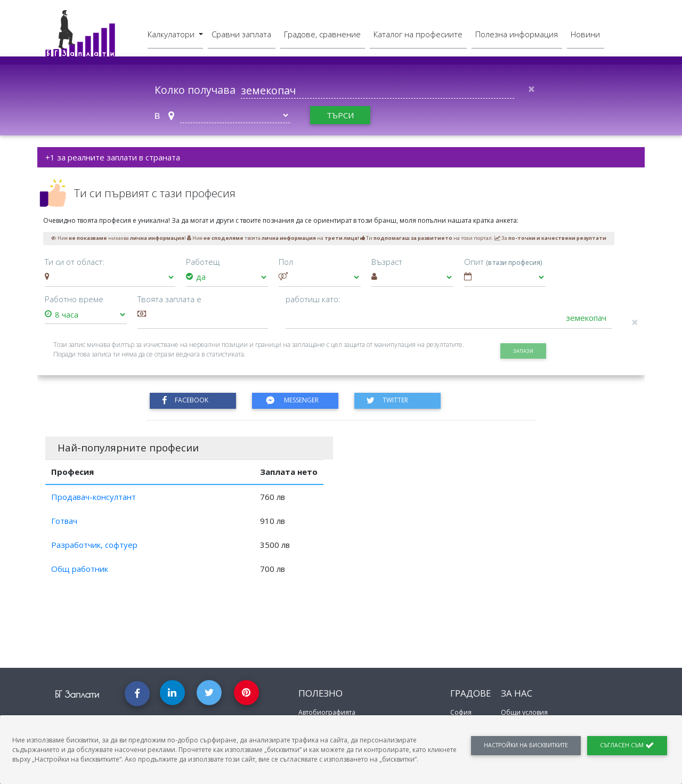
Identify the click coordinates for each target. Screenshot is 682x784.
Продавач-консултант (94, 497)
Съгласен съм (627, 745)
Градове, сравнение (322, 34)
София (461, 712)
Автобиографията (327, 712)
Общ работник (80, 569)
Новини (585, 34)
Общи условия (524, 712)
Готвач (64, 521)
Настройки (526, 745)
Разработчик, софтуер (94, 545)
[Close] (531, 89)
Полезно (320, 693)
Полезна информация (517, 34)
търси (340, 115)
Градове (470, 693)
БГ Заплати (77, 694)
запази (523, 351)
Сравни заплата (241, 34)
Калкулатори (172, 34)
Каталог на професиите (418, 34)
